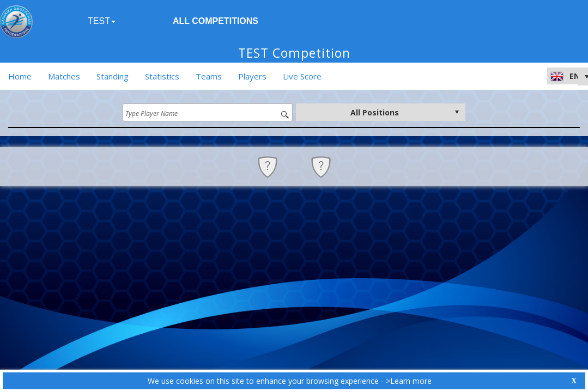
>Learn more (409, 381)
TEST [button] (102, 21)
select (457, 112)
